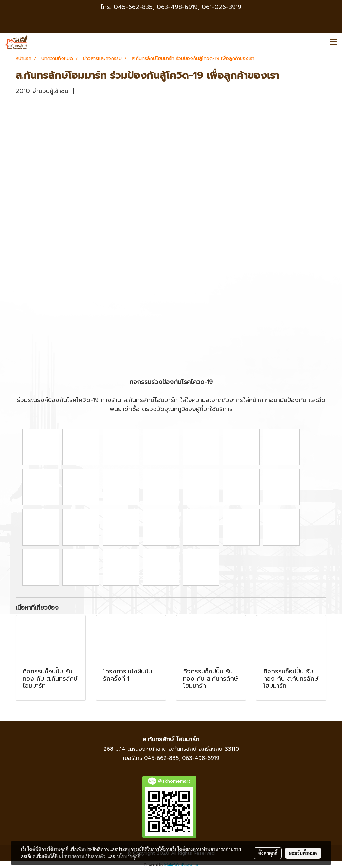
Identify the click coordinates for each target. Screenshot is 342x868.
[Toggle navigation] (333, 42)
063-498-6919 (201, 758)
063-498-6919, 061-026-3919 (199, 7)
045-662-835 (133, 7)
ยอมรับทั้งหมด (303, 853)
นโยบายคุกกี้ (129, 856)
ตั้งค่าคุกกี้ (268, 853)
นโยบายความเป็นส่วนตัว (82, 856)
